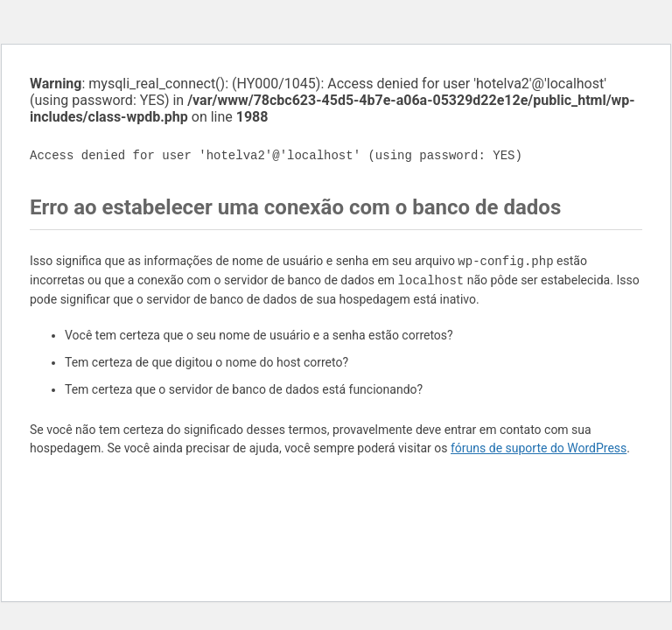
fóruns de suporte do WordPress (539, 448)
